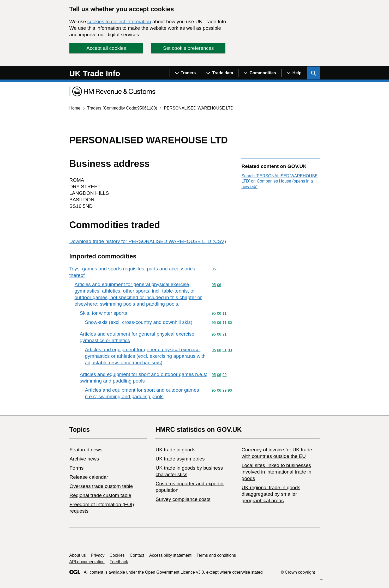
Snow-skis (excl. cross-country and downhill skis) (139, 322)
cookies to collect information (119, 22)
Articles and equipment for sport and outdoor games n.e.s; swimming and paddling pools (144, 378)
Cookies (117, 555)
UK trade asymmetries (180, 459)
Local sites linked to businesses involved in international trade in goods (276, 472)
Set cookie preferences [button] (188, 48)
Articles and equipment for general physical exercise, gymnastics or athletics (138, 337)
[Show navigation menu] (185, 73)
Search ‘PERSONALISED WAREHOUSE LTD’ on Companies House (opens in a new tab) (279, 181)
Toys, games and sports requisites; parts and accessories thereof (132, 272)
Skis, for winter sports (104, 313)
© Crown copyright (298, 572)
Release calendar (89, 477)
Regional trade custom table (101, 495)
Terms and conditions (216, 555)
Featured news (86, 450)
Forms (77, 468)
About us (78, 555)
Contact (137, 555)
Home (75, 108)
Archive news (84, 459)
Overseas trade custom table (101, 486)
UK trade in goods (175, 450)
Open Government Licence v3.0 (175, 572)
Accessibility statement (170, 555)
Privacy (98, 555)
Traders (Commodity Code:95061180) (122, 108)
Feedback (119, 562)
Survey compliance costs (183, 499)
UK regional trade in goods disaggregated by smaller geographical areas (271, 494)
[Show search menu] (313, 73)
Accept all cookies (106, 48)
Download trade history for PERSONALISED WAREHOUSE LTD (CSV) (148, 241)
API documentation (87, 562)
